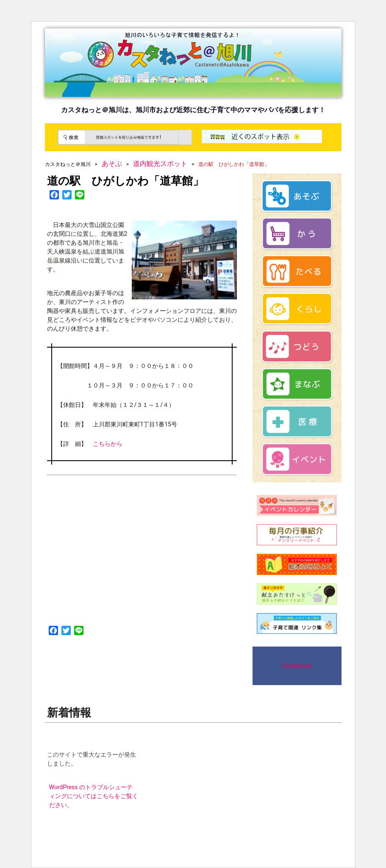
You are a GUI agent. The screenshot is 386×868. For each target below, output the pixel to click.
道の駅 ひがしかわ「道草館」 (125, 181)
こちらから (108, 444)
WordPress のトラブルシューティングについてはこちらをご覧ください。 (94, 796)
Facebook (297, 666)
